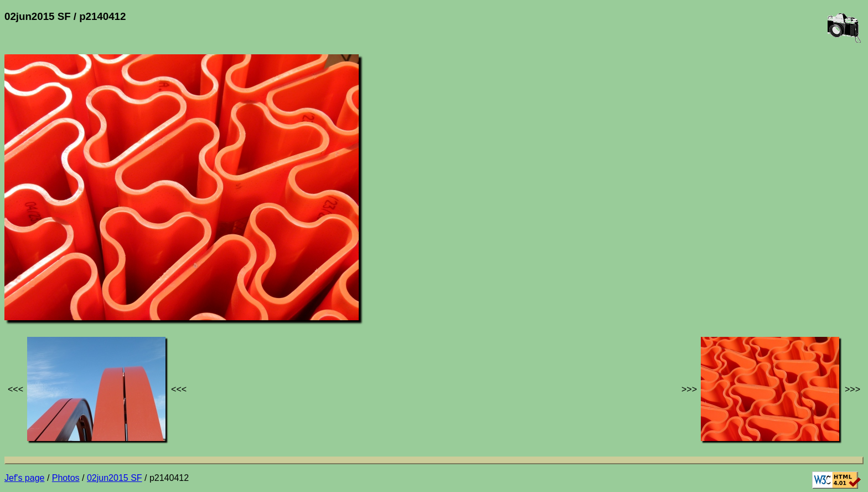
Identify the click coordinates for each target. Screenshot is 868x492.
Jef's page (24, 478)
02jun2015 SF (115, 478)
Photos (66, 478)
